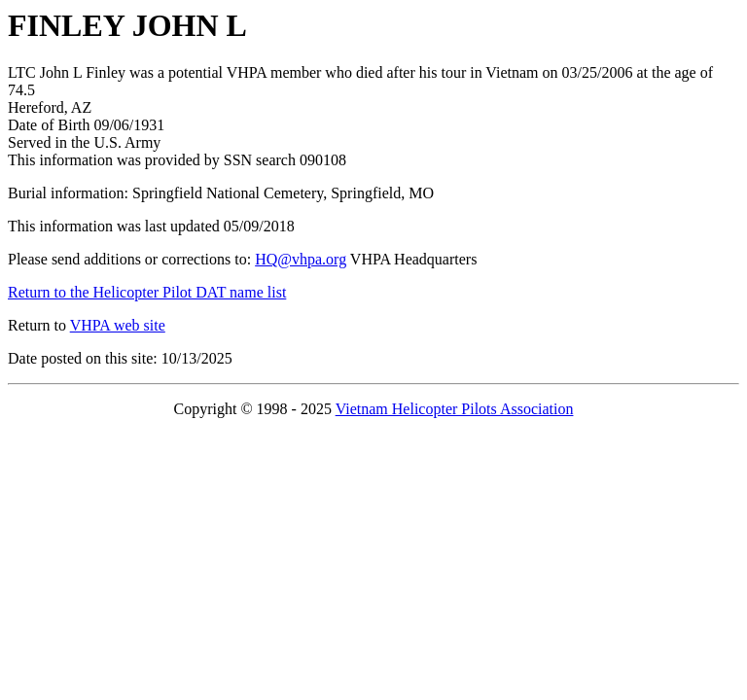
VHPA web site (118, 325)
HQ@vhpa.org (301, 259)
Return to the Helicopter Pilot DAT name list (147, 292)
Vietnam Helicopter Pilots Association (455, 409)
